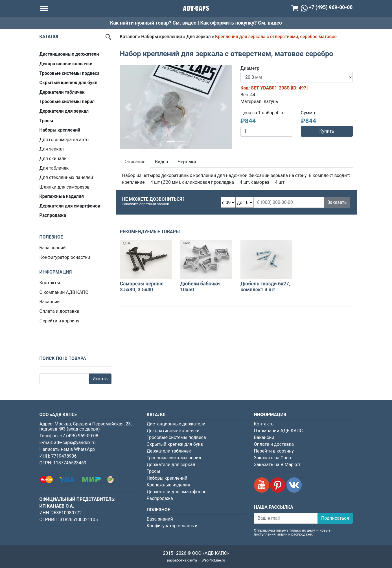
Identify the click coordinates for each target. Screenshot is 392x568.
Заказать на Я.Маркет (277, 465)
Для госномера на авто (64, 140)
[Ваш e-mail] (286, 518)
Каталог (128, 37)
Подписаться (335, 518)
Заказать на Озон (273, 458)
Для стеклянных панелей (66, 177)
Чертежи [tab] (187, 162)
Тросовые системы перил (174, 458)
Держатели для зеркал (171, 465)
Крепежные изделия (168, 485)
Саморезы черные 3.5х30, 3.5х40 (142, 287)
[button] (128, 107)
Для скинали (53, 159)
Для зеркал (52, 149)
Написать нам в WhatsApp (67, 449)
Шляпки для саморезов (65, 187)
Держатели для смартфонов (177, 492)
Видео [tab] (161, 162)
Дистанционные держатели (176, 424)
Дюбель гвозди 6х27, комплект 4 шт (265, 287)
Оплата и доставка (59, 311)
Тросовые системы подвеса (176, 437)
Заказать (337, 202)
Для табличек (54, 168)
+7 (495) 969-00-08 (79, 436)
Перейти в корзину (59, 321)
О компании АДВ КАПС (64, 292)
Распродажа (160, 498)
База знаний (53, 248)
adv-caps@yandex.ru (75, 443)
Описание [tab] (135, 162)
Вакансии (50, 302)
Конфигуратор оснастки (65, 257)
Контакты (50, 283)
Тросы (154, 471)
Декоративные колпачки (173, 431)
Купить (327, 131)
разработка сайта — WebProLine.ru (196, 560)
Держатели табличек (169, 451)
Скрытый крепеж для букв (175, 444)
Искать (100, 379)
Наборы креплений (162, 37)
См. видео (185, 23)
